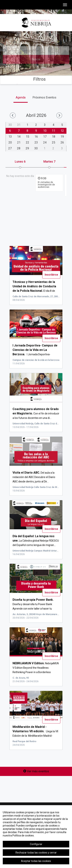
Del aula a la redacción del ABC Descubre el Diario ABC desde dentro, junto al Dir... (34, 477)
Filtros (36, 79)
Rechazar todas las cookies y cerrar (36, 853)
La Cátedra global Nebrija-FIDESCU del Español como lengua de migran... (36, 541)
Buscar (36, 59)
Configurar (36, 844)
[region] (36, 837)
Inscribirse (51, 275)
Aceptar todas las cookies (36, 861)
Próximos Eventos (44, 97)
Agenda (21, 97)
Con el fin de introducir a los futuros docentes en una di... (36, 414)
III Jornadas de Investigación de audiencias (46, 185)
